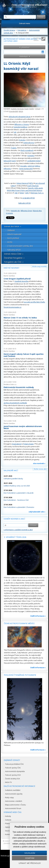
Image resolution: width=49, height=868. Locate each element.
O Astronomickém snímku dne (20, 246)
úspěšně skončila (21, 281)
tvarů (14, 161)
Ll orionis (9, 213)
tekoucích (7, 161)
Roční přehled (13, 238)
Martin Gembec (9, 276)
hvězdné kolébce (20, 127)
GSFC (27, 193)
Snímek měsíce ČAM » (14, 254)
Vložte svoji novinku (39, 266)
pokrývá (31, 166)
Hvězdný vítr (15, 211)
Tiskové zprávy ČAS (13, 768)
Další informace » (38, 616)
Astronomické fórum (13, 808)
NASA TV (8, 782)
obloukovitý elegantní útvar (19, 117)
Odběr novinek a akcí (14, 519)
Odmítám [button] (30, 858)
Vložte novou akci (40, 469)
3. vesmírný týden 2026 (15, 537)
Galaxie (8, 820)
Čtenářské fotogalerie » (14, 258)
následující (24, 56)
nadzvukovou (29, 143)
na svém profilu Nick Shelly (34, 302)
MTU (31, 183)
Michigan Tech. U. (37, 193)
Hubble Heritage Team (20, 109)
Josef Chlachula (33, 186)
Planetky (9, 823)
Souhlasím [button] (30, 853)
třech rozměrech (27, 150)
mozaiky (24, 166)
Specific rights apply (35, 188)
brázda (22, 140)
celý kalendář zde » (37, 512)
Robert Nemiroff (23, 183)
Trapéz (14, 148)
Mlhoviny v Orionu (22, 124)
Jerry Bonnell (40, 183)
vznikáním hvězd (34, 161)
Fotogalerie (22, 30)
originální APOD (29, 198)
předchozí (26, 47)
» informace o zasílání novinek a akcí (18, 530)
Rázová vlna (37, 211)
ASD (16, 193)
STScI (37, 109)
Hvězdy (8, 816)
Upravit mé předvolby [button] (30, 863)
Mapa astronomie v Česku (15, 805)
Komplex (31, 156)
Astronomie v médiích (14, 801)
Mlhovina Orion (26, 211)
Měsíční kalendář (14, 234)
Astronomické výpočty (14, 794)
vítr (15, 132)
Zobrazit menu (24, 23)
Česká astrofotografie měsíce (19, 623)
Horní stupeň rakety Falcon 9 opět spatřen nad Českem (24, 355)
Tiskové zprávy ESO (13, 775)
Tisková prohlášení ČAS (14, 764)
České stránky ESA (12, 779)
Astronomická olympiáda (15, 771)
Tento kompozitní (26, 169)
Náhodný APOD (25, 203)
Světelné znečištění (13, 790)
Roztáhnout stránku (38, 39)
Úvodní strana (9, 30)
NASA (21, 111)
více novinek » (39, 463)
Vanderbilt (13, 111)
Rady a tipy (9, 797)
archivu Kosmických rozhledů (15, 403)
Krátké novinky (11, 268)
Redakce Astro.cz (10, 384)
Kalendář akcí (11, 470)
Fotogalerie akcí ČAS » (14, 262)
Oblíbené (11, 230)
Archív (10, 242)
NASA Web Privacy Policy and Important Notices (25, 190)
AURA (32, 109)
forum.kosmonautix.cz (12, 307)
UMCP (13, 186)
